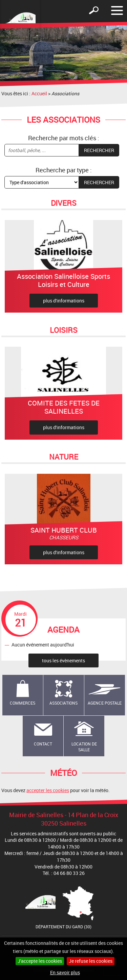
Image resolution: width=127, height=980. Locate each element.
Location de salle (84, 747)
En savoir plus (65, 972)
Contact (43, 744)
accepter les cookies (48, 790)
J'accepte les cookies (40, 961)
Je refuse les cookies (91, 961)
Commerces (23, 703)
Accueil (39, 93)
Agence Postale (105, 703)
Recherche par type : (64, 170)
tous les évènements (63, 660)
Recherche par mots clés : (64, 138)
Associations (63, 703)
